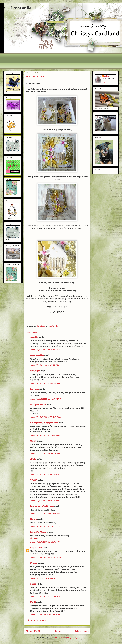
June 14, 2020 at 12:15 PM (45, 526)
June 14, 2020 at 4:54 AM (45, 474)
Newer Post (33, 631)
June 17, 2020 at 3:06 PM (45, 578)
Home (58, 631)
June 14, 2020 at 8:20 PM (45, 542)
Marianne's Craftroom (42, 506)
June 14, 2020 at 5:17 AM (45, 501)
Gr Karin (35, 538)
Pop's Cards (37, 547)
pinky (33, 584)
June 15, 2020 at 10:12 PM (45, 557)
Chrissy (106, 76)
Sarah (33, 441)
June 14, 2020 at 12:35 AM (46, 435)
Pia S (33, 602)
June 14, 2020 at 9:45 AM (45, 513)
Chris (33, 459)
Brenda (34, 563)
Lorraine (34, 389)
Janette (34, 337)
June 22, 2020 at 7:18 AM (45, 615)
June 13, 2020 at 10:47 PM (46, 399)
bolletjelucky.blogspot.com (44, 423)
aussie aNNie (37, 355)
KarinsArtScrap (38, 532)
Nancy (33, 519)
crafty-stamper (38, 404)
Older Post (82, 631)
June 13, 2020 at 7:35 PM (45, 350)
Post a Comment (37, 620)
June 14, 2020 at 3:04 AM (45, 453)
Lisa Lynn (35, 371)
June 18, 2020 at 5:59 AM (45, 596)
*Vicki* (34, 480)
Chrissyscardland (20, 8)
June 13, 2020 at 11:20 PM (45, 417)
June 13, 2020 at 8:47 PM (45, 365)
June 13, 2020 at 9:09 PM (45, 383)
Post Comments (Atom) (65, 638)
